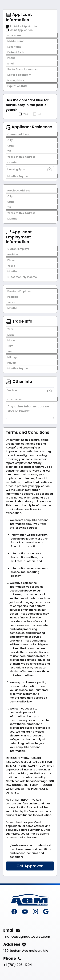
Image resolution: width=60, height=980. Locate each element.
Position (13, 255)
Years (11, 266)
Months (12, 163)
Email (11, 64)
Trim (10, 346)
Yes (26, 114)
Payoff (12, 363)
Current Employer (19, 249)
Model (11, 340)
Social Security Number (23, 69)
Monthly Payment (19, 176)
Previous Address (19, 191)
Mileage (12, 357)
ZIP (9, 151)
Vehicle (12, 390)
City (10, 140)
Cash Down (15, 399)
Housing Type (16, 169)
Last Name (14, 47)
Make (11, 335)
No (39, 114)
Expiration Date (17, 86)
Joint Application (21, 30)
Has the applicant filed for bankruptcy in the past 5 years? (27, 105)
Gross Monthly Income (22, 277)
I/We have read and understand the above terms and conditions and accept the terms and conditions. (31, 851)
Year (10, 329)
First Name (14, 36)
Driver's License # (19, 75)
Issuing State (16, 80)
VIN (9, 352)
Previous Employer (20, 291)
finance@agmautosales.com (27, 937)
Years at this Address (21, 157)
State (11, 146)
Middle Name (16, 41)
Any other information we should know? (28, 409)
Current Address (18, 134)
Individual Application (24, 26)
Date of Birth (16, 52)
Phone (11, 58)
